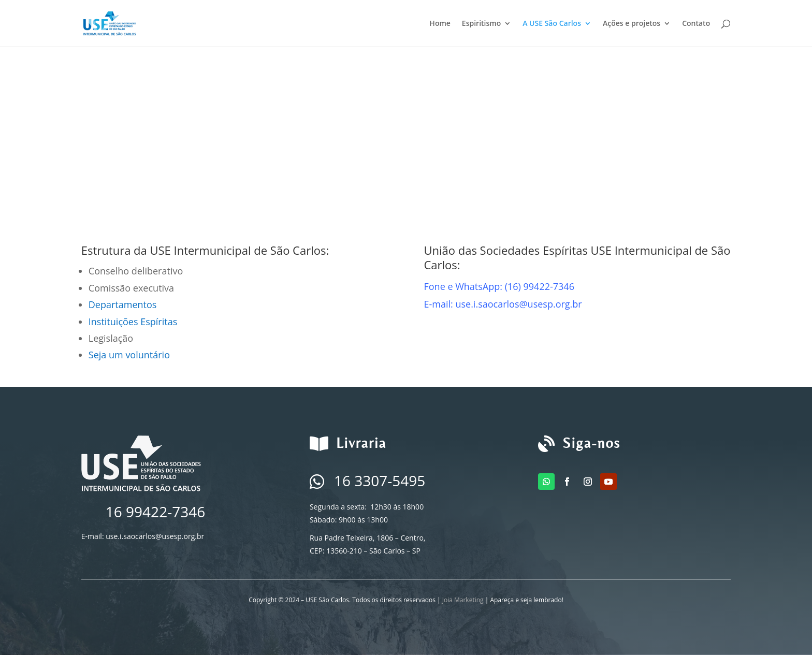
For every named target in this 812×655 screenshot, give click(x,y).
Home (440, 24)
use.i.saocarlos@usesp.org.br (155, 536)
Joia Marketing (463, 600)
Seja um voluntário (129, 355)
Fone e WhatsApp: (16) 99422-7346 (499, 286)
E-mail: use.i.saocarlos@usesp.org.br (503, 304)
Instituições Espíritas (133, 322)
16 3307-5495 (380, 481)
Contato (696, 24)
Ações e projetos (632, 24)
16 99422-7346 (155, 512)
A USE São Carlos (552, 24)
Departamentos (123, 304)
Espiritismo (481, 24)
